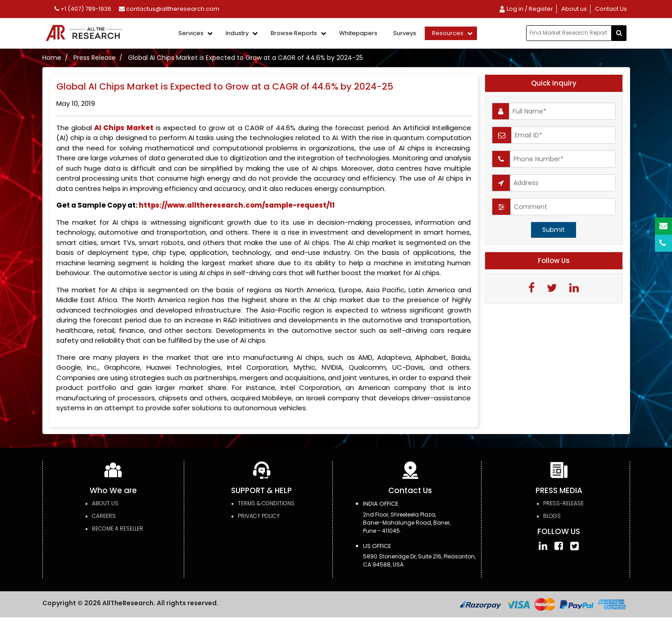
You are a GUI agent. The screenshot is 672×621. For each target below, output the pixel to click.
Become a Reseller (118, 528)
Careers (104, 516)
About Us (105, 503)
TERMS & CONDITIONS (266, 503)
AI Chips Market (124, 128)
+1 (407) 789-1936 (83, 9)
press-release (563, 503)
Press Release (95, 58)
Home (52, 58)
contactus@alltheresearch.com (169, 9)
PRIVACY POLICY (259, 516)
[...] (569, 33)
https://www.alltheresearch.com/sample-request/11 (237, 205)
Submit (554, 230)
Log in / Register (526, 9)
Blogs (552, 516)
